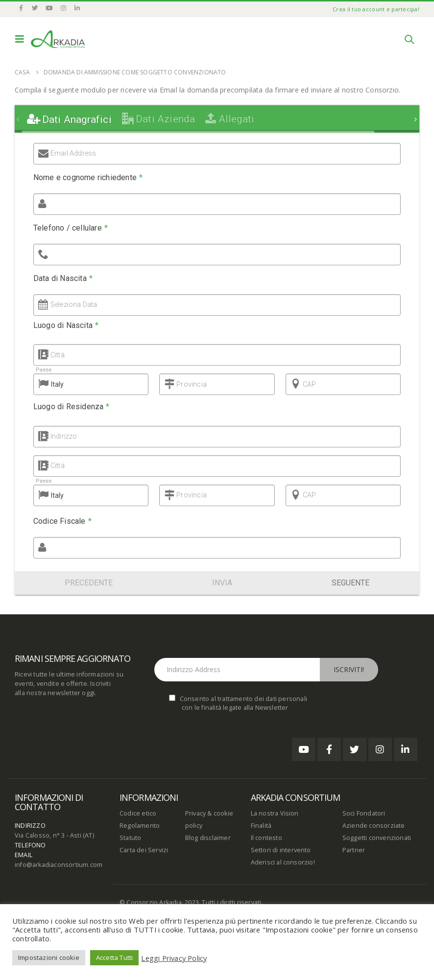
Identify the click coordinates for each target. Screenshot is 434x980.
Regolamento (140, 826)
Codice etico (138, 813)
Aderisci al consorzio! (283, 862)
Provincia (190, 384)
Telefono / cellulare (71, 228)
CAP (308, 384)
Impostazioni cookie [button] (49, 957)
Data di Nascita (63, 278)
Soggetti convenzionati (377, 838)
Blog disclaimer (208, 838)
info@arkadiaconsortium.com (59, 865)
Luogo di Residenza (70, 407)
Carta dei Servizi (144, 850)
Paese (42, 370)
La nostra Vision (275, 813)
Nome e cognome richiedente (88, 177)
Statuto (130, 838)
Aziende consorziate (374, 826)
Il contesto (266, 838)
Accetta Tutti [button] (115, 957)
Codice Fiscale (61, 521)
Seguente (350, 583)
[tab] (69, 119)
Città (57, 355)
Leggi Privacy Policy (174, 958)
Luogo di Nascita (66, 325)
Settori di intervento (281, 850)
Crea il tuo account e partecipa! (376, 9)
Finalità (261, 826)
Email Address (73, 153)
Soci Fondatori (364, 813)
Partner (354, 850)
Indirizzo (61, 436)
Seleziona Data (74, 304)
